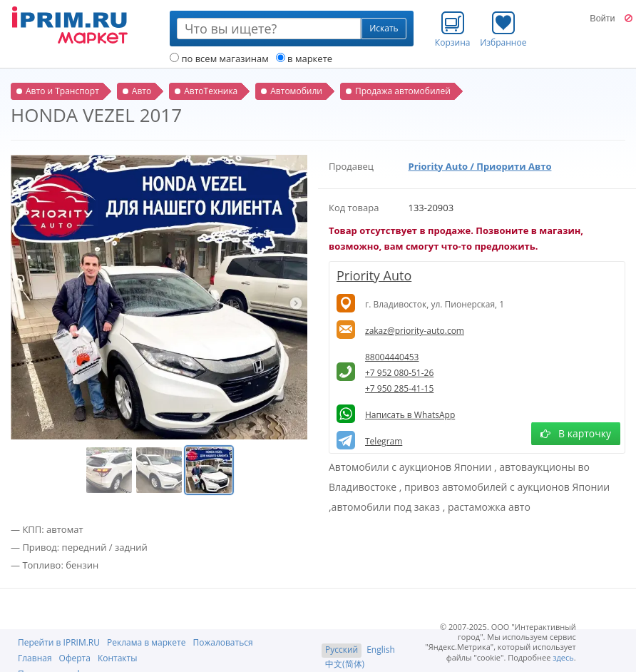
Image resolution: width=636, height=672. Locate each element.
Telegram (384, 441)
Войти (602, 19)
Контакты (118, 658)
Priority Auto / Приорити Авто (480, 166)
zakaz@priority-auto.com (415, 331)
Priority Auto (374, 275)
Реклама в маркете (146, 642)
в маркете (304, 58)
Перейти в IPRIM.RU (59, 642)
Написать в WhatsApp (410, 415)
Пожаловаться (222, 642)
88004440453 (392, 357)
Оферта (75, 658)
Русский (342, 650)
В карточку (576, 433)
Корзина (453, 29)
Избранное (503, 29)
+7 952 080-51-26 (399, 373)
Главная (35, 658)
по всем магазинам (219, 58)
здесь (563, 657)
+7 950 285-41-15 (399, 388)
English (381, 650)
